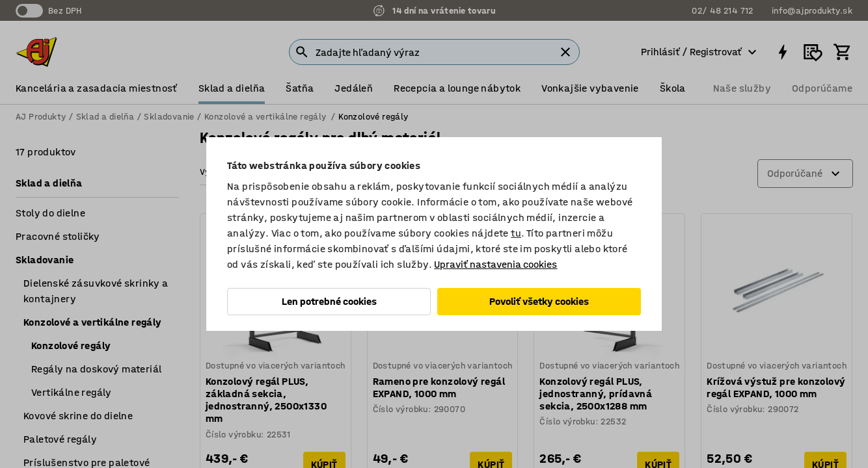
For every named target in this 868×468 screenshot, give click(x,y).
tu (516, 233)
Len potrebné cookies (329, 301)
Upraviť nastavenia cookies (495, 264)
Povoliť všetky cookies (539, 301)
